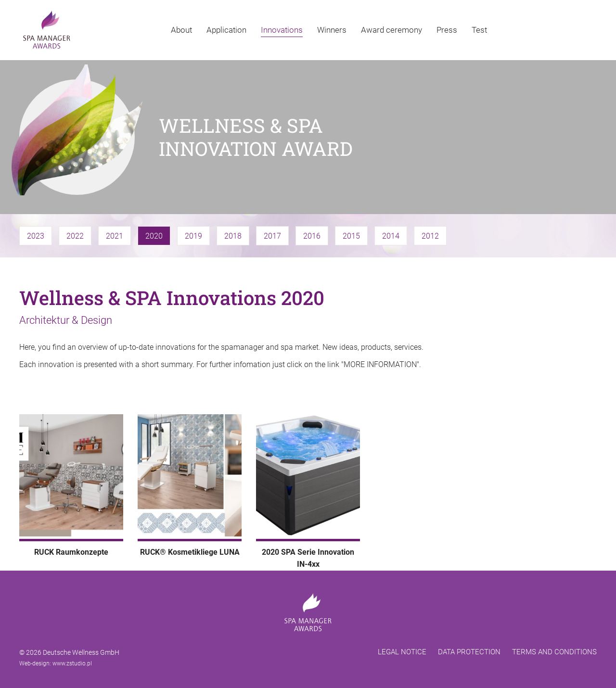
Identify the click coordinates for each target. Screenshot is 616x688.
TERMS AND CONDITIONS (554, 652)
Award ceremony (391, 30)
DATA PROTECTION (469, 652)
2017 (272, 236)
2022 (75, 236)
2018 (233, 236)
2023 (36, 236)
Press (447, 30)
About (181, 30)
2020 (154, 236)
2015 (351, 236)
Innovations (282, 30)
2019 (193, 236)
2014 (391, 236)
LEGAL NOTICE (402, 652)
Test (479, 30)
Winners (332, 30)
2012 (430, 236)
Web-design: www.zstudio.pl (56, 663)
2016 (312, 236)
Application (226, 30)
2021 (115, 236)
